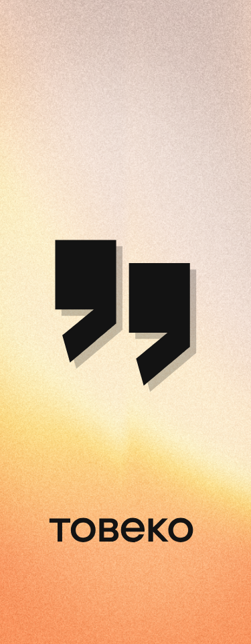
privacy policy (101, 497)
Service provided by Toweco (181, 520)
